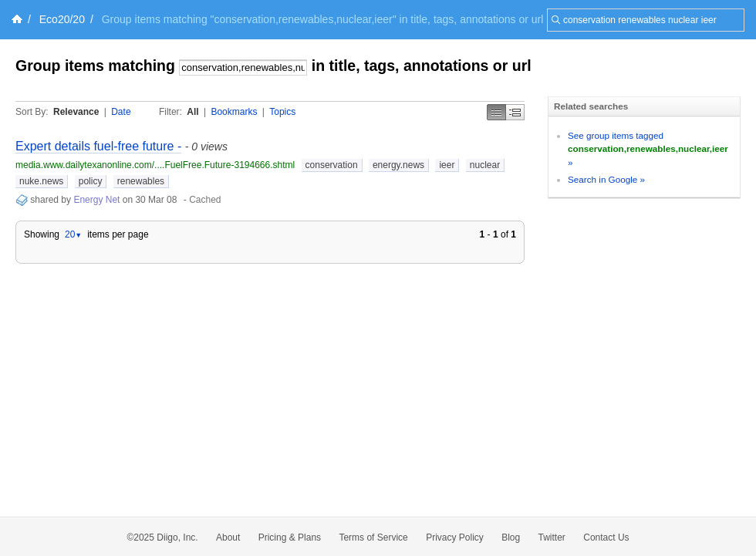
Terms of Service (373, 537)
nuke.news (41, 181)
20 (73, 234)
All (192, 112)
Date (121, 112)
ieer (447, 165)
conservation (332, 165)
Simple (496, 112)
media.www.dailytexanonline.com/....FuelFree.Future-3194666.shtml (155, 165)
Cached (205, 200)
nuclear (485, 165)
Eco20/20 (62, 19)
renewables (141, 181)
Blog (511, 537)
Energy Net (96, 200)
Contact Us (606, 537)
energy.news (398, 165)
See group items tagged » (648, 149)
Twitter (552, 537)
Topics (282, 112)
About (228, 537)
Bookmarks (234, 112)
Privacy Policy (455, 537)
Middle (515, 112)
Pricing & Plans (290, 537)
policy (91, 181)
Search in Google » (606, 179)
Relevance (76, 112)
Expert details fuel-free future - (98, 146)
